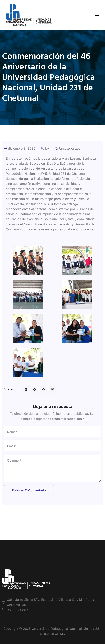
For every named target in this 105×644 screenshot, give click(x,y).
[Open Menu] (97, 15)
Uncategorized (70, 148)
